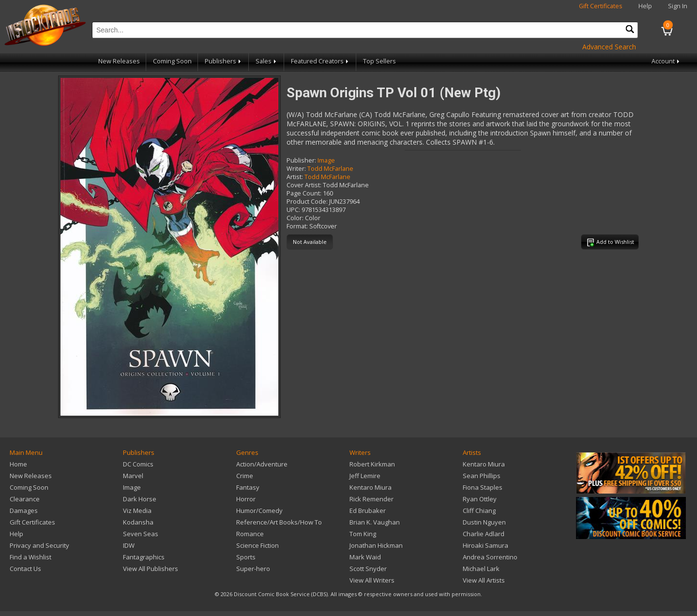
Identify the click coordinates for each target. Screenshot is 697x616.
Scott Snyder (368, 569)
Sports (246, 557)
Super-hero (253, 569)
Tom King (363, 534)
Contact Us (25, 569)
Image (326, 160)
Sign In (678, 6)
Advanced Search (609, 47)
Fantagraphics (144, 557)
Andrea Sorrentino (490, 557)
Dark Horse (140, 499)
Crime (245, 476)
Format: (297, 226)
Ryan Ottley (480, 499)
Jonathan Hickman (376, 545)
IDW (129, 545)
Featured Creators (320, 61)
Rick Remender (371, 499)
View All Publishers (151, 569)
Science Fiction (258, 545)
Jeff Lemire (365, 476)
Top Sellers (379, 61)
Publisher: (301, 160)
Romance (250, 534)
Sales (267, 61)
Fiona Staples (483, 487)
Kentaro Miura (371, 487)
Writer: (296, 169)
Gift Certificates (601, 6)
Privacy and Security (39, 545)
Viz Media (137, 511)
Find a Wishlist (30, 557)
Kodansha (138, 522)
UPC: (293, 210)
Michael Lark (481, 569)
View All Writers (372, 580)
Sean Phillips (482, 476)
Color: (295, 218)
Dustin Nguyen (484, 522)
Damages (24, 511)
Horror (246, 499)
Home (18, 464)
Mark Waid (365, 557)
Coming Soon (172, 61)
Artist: (295, 177)
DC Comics (138, 464)
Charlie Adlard (484, 534)
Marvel (133, 476)
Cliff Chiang (479, 511)
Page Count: (304, 193)
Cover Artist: (304, 185)
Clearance (25, 499)
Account (666, 61)
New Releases (119, 61)
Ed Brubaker (368, 511)
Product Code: (307, 202)
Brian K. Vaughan (375, 522)
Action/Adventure (262, 464)
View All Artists (484, 580)
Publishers (224, 61)
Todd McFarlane (330, 169)
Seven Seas (141, 534)
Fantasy (248, 487)
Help (645, 6)
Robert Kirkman (372, 464)
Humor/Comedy (259, 511)
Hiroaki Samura (485, 545)
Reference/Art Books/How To (279, 522)
